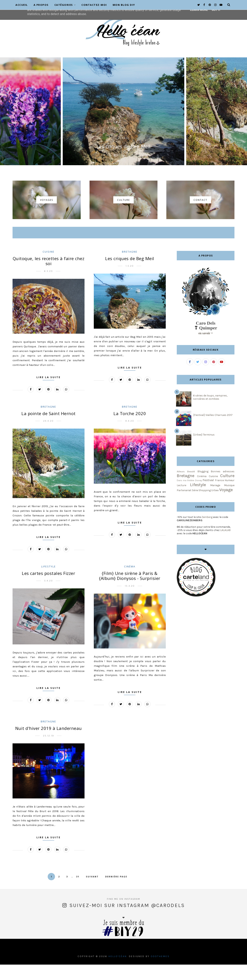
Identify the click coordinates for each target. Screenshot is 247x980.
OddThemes (160, 972)
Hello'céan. (118, 972)
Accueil (22, 5)
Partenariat (184, 506)
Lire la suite (49, 393)
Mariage (215, 501)
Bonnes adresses (223, 487)
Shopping (205, 506)
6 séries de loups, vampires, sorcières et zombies (210, 413)
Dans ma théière (185, 496)
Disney (198, 496)
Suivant (92, 892)
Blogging (203, 487)
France (219, 496)
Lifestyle (49, 582)
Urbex (215, 506)
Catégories (65, 5)
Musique (229, 501)
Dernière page (116, 892)
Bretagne (130, 267)
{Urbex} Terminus (204, 450)
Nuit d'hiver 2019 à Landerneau (49, 744)
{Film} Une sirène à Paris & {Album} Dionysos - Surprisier (130, 591)
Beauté (191, 487)
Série (195, 506)
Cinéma (130, 582)
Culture (227, 491)
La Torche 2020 (130, 429)
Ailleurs (181, 487)
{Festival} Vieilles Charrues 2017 (213, 430)
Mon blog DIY (124, 5)
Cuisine (49, 267)
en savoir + (206, 349)
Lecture (181, 501)
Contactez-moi (94, 5)
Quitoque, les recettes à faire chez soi (49, 276)
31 (78, 892)
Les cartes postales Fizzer (48, 589)
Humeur (230, 496)
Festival (208, 495)
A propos (41, 5)
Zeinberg (207, 532)
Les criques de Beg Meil (124, 162)
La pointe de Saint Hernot (49, 429)
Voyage (124, 154)
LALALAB (225, 546)
